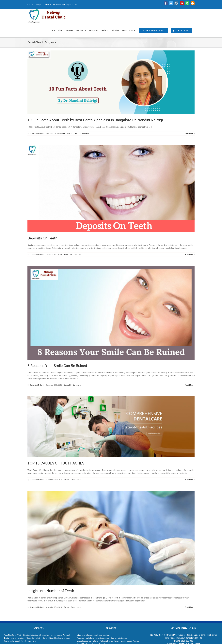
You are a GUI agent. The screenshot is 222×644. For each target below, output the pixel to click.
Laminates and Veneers (60, 635)
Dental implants (10, 638)
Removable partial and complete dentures (93, 638)
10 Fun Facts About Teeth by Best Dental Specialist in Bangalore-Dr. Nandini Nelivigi (95, 120)
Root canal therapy (63, 638)
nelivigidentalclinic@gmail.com (65, 5)
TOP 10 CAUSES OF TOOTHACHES (56, 463)
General (62, 133)
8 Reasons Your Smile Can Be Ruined (57, 366)
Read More (189, 133)
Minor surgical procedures (87, 635)
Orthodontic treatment (31, 635)
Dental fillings (48, 638)
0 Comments (84, 133)
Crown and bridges (11, 641)
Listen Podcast (72, 133)
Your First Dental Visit (13, 635)
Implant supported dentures (87, 641)
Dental (67, 480)
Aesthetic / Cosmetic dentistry (30, 638)
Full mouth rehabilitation (109, 641)
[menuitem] (52, 30)
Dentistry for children (28, 641)
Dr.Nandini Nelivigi (37, 133)
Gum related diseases (119, 638)
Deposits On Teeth (42, 238)
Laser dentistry (104, 635)
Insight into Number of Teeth (51, 591)
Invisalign (45, 635)
